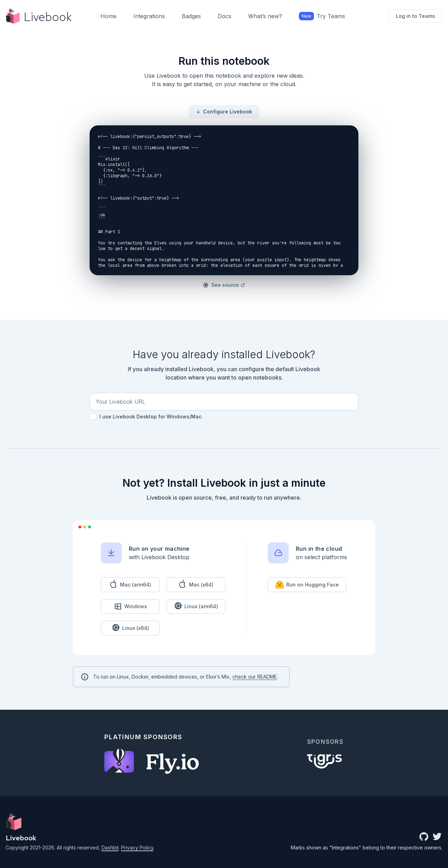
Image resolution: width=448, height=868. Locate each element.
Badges (191, 16)
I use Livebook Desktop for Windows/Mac (146, 417)
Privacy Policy (137, 848)
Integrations (149, 16)
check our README (255, 677)
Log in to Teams (415, 16)
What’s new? (265, 16)
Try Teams (322, 16)
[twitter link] (437, 837)
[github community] (424, 837)
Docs (225, 16)
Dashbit (110, 848)
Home (108, 16)
